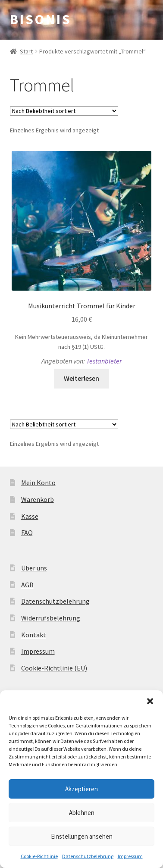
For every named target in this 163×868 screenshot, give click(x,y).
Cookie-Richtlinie (39, 856)
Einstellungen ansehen (82, 836)
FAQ (27, 533)
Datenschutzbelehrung (88, 856)
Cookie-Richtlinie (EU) (54, 668)
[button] (150, 701)
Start (26, 51)
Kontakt (34, 635)
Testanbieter (104, 361)
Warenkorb (38, 499)
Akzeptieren (81, 789)
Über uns (34, 568)
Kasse (30, 516)
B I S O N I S (40, 19)
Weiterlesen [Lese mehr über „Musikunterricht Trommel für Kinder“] (81, 378)
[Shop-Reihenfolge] (64, 111)
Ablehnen (82, 813)
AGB (27, 585)
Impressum (130, 856)
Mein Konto (38, 483)
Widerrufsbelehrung (51, 618)
